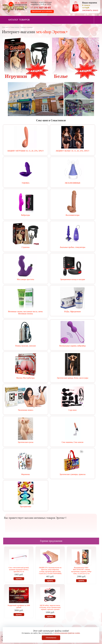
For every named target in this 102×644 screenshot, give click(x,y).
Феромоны (25, 474)
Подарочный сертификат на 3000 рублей (19, 606)
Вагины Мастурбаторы (25, 378)
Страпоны (25, 247)
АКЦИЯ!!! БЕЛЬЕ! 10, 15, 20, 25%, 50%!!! (73, 151)
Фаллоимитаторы (73, 215)
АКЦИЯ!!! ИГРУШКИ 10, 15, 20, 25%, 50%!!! (25, 151)
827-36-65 (41, 8)
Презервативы (25, 507)
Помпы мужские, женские (26, 346)
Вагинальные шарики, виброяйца (73, 346)
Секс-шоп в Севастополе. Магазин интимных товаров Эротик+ (15, 7)
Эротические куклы (26, 442)
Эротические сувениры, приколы (73, 474)
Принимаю (51, 638)
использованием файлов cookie (67, 633)
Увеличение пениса (26, 410)
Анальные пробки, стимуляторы (73, 247)
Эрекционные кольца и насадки (73, 279)
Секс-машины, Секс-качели (72, 442)
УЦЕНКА (25, 183)
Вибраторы (25, 215)
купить (19, 579)
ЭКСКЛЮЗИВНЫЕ (73, 183)
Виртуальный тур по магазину (42, 11)
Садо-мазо (73, 410)
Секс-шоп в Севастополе (10, 27)
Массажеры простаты (26, 279)
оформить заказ (90, 10)
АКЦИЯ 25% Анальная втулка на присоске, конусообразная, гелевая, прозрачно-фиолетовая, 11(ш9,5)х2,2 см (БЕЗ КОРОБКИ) (50, 571)
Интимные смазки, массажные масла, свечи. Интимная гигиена (26, 313)
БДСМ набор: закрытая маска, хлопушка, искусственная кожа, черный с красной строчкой (50, 607)
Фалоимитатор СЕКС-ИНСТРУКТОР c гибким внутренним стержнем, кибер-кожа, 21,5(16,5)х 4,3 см (81, 571)
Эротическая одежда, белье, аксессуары (73, 378)
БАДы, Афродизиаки (73, 312)
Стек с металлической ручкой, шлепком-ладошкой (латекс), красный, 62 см (19, 570)
